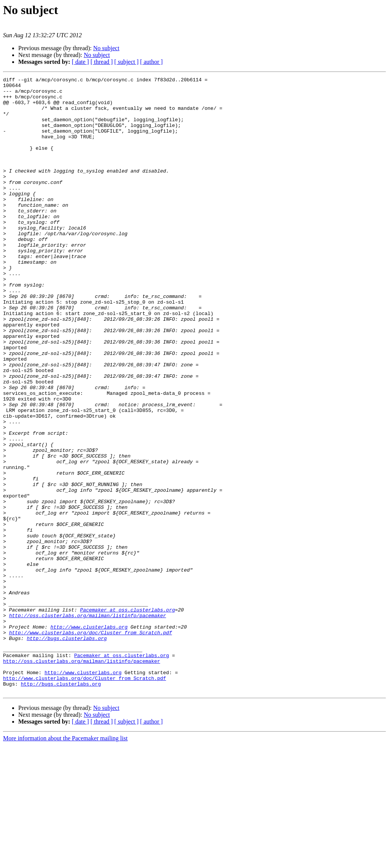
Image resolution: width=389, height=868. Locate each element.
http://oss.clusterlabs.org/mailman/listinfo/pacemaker (88, 724)
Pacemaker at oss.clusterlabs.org (128, 717)
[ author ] (152, 62)
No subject (106, 48)
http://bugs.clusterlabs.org (67, 751)
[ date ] (80, 62)
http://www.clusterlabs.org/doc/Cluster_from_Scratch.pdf (91, 744)
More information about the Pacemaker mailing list (65, 861)
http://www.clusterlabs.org (89, 737)
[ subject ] (127, 62)
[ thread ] (102, 62)
